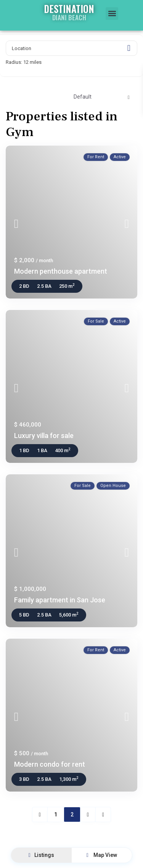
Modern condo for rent (50, 764)
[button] (112, 14)
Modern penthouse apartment (61, 271)
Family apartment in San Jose (60, 600)
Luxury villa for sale (44, 436)
